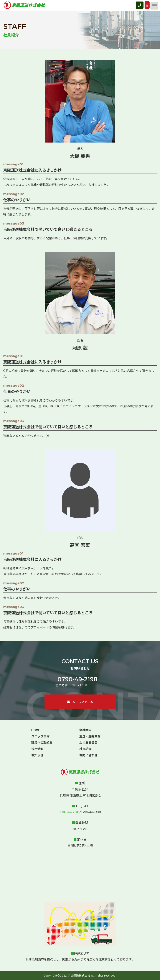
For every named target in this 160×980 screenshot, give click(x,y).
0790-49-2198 (77, 679)
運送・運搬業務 (90, 736)
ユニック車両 (40, 736)
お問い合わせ (88, 755)
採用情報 (37, 749)
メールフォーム (80, 702)
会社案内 (85, 730)
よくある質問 (88, 742)
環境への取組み (42, 742)
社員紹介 (85, 749)
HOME (36, 730)
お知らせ (37, 755)
